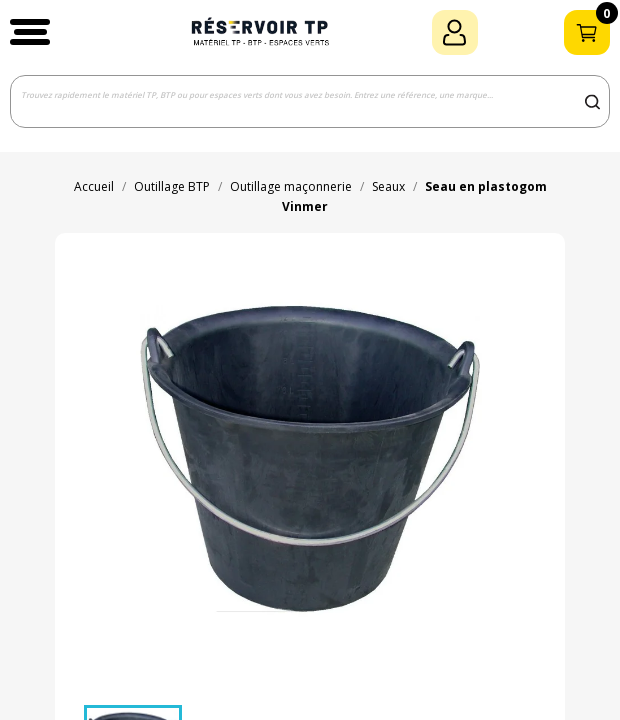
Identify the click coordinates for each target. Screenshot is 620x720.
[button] (30, 32)
